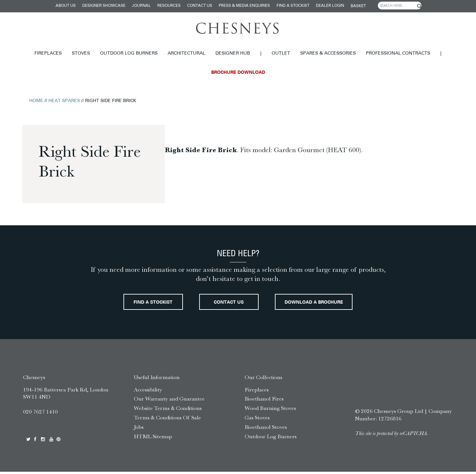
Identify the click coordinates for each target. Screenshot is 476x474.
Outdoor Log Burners (129, 53)
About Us (66, 6)
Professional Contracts (398, 53)
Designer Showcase (104, 6)
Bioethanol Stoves (266, 429)
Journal (141, 6)
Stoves (81, 53)
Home (36, 101)
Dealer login (330, 6)
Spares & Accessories (328, 53)
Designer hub (233, 53)
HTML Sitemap (153, 439)
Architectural (187, 53)
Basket (358, 6)
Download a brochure (322, 304)
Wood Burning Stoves (270, 410)
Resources (169, 6)
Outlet (281, 53)
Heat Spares (64, 101)
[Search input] (400, 6)
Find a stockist (293, 6)
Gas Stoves (257, 420)
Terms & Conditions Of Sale (167, 420)
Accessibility (148, 392)
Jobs (139, 429)
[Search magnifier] (419, 6)
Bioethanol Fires (264, 401)
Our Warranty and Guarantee (169, 401)
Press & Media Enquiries (244, 6)
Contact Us (200, 6)
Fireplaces (48, 53)
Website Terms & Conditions (168, 410)
